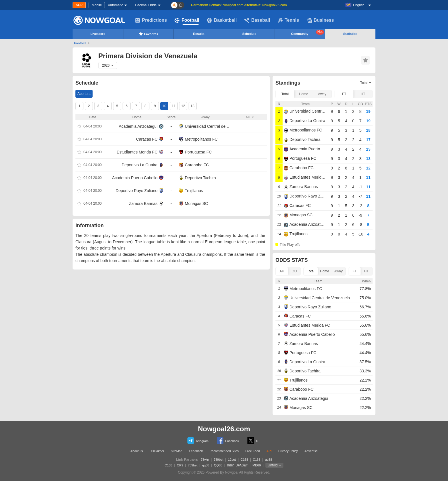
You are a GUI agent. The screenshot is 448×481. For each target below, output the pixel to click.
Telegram (198, 441)
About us (136, 451)
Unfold (273, 465)
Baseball (257, 20)
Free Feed (253, 451)
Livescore (98, 34)
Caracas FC (147, 139)
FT (344, 94)
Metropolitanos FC (201, 139)
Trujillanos (194, 191)
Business (320, 20)
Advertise (311, 451)
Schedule (249, 34)
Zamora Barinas (143, 203)
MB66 (257, 465)
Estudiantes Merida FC (137, 152)
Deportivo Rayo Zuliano (137, 191)
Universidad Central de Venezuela (208, 126)
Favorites (148, 34)
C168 (244, 460)
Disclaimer (157, 451)
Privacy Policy (288, 451)
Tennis (288, 20)
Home (303, 94)
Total (285, 94)
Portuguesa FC (198, 152)
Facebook (228, 441)
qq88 (269, 460)
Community (308, 33)
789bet (219, 460)
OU (294, 271)
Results (199, 34)
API (269, 451)
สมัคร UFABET (237, 465)
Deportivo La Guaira (140, 165)
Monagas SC (196, 203)
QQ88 (218, 465)
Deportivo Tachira (200, 178)
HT (363, 94)
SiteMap (177, 451)
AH (282, 271)
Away (322, 94)
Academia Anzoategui (138, 126)
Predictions (151, 20)
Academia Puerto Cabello (135, 178)
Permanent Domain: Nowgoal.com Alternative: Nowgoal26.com (239, 5)
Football (187, 20)
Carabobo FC (197, 165)
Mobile (97, 5)
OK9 (180, 465)
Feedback (196, 451)
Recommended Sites (224, 451)
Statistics (350, 34)
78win (205, 460)
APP (79, 5)
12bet (232, 460)
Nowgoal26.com (224, 429)
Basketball (222, 20)
